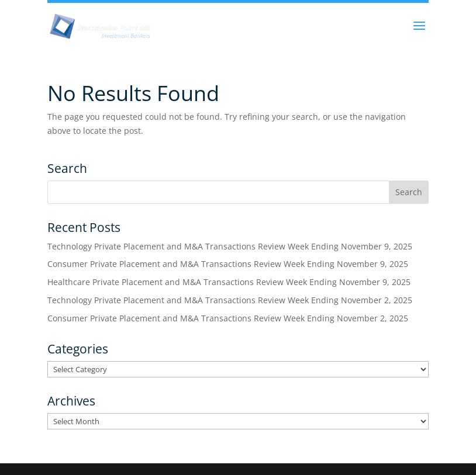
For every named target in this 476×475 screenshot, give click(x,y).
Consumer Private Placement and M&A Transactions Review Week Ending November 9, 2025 (228, 264)
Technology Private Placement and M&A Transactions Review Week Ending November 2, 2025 (230, 300)
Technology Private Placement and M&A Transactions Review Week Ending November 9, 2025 (230, 246)
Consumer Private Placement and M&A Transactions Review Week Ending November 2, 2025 (228, 318)
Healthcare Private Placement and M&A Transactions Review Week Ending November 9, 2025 (229, 282)
